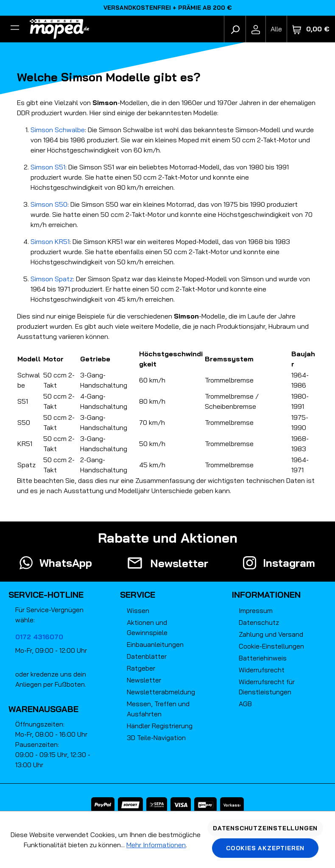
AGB (245, 704)
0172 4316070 (39, 637)
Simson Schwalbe (58, 130)
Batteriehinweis (263, 658)
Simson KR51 (50, 241)
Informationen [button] (266, 595)
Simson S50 (49, 204)
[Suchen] (235, 29)
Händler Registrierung (160, 726)
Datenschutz (259, 622)
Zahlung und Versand (271, 634)
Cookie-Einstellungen (271, 646)
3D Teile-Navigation (156, 738)
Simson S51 (48, 167)
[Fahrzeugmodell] (276, 29)
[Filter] (15, 29)
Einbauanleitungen (155, 644)
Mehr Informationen (156, 845)
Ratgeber (141, 668)
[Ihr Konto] (256, 29)
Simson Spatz (52, 279)
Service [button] (138, 595)
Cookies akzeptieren (265, 848)
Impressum (256, 610)
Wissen (138, 610)
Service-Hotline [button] (46, 595)
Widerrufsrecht (262, 670)
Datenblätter (147, 656)
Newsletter (144, 680)
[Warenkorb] (311, 29)
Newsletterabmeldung (161, 692)
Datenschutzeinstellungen (265, 828)
